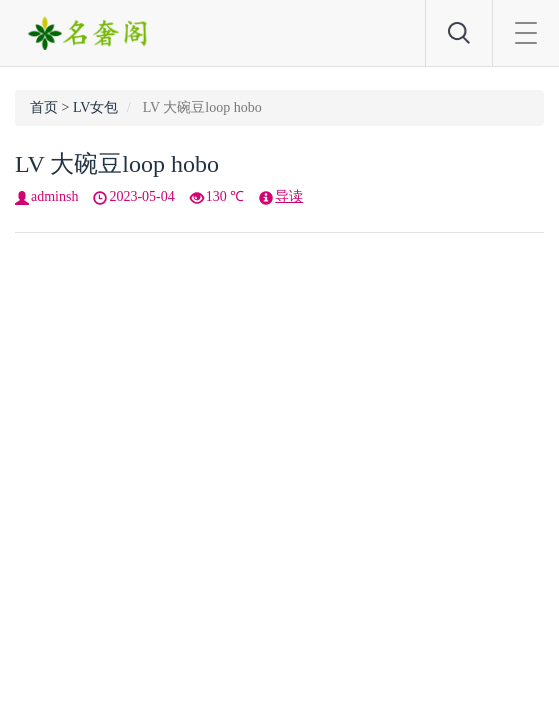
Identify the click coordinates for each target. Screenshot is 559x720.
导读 (289, 196)
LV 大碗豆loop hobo (117, 164)
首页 (44, 107)
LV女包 (95, 107)
